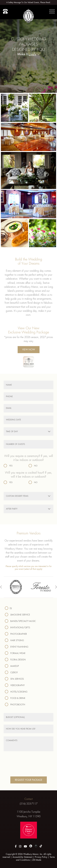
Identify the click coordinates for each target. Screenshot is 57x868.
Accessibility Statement (22, 857)
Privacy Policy (41, 857)
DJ (8, 608)
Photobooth (15, 705)
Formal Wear (15, 653)
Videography (15, 685)
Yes (8, 466)
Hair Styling (14, 640)
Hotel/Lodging (16, 692)
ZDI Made (37, 860)
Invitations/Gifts (17, 628)
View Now (29, 350)
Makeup (12, 666)
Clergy (11, 672)
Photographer (16, 634)
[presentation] (1, 587)
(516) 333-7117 (29, 804)
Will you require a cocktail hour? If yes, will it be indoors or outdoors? (29, 475)
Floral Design (15, 660)
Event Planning (17, 647)
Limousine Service (17, 615)
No (33, 466)
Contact (29, 799)
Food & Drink (15, 698)
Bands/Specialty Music (20, 621)
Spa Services (14, 679)
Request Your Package (29, 780)
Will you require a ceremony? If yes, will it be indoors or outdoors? (29, 458)
